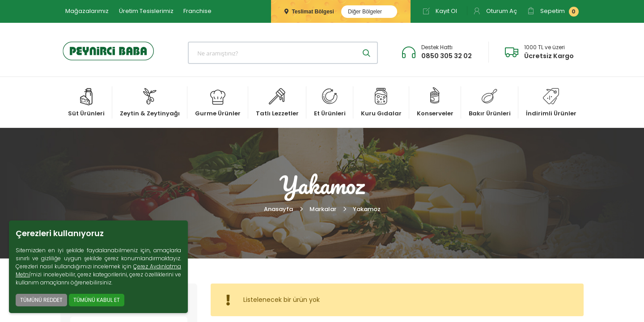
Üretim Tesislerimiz (146, 11)
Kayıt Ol (440, 11)
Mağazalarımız (87, 11)
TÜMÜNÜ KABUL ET (97, 300)
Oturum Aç (495, 11)
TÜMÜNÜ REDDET (41, 300)
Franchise (197, 11)
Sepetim (553, 12)
